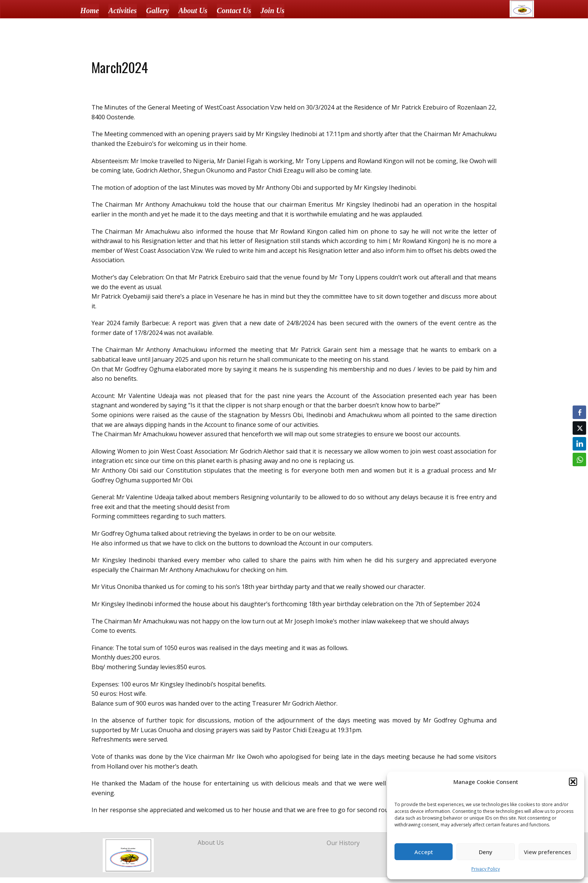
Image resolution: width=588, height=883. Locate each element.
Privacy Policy (486, 869)
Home (90, 11)
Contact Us (234, 11)
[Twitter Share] (579, 428)
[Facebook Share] (579, 412)
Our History (343, 843)
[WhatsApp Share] (579, 460)
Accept (424, 852)
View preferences (547, 852)
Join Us (273, 11)
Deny (486, 852)
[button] (573, 782)
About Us (193, 11)
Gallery (158, 11)
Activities (123, 11)
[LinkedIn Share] (579, 444)
